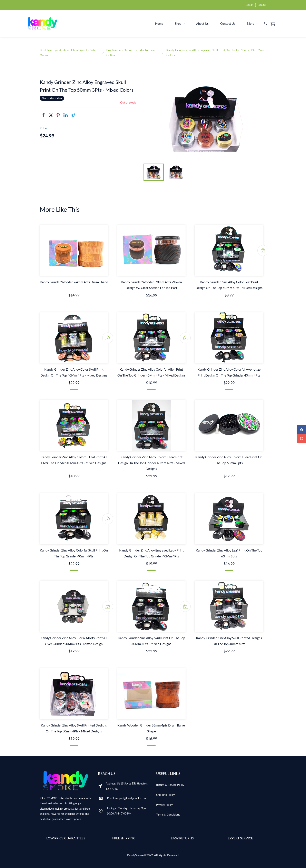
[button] (170, 785)
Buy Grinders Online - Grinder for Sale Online (131, 53)
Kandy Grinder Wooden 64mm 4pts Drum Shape (74, 282)
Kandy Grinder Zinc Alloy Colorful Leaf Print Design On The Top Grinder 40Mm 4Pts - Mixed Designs (151, 463)
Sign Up (262, 5)
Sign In (249, 5)
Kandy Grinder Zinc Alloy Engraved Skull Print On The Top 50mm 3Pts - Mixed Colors (216, 53)
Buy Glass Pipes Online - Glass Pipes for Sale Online (68, 53)
